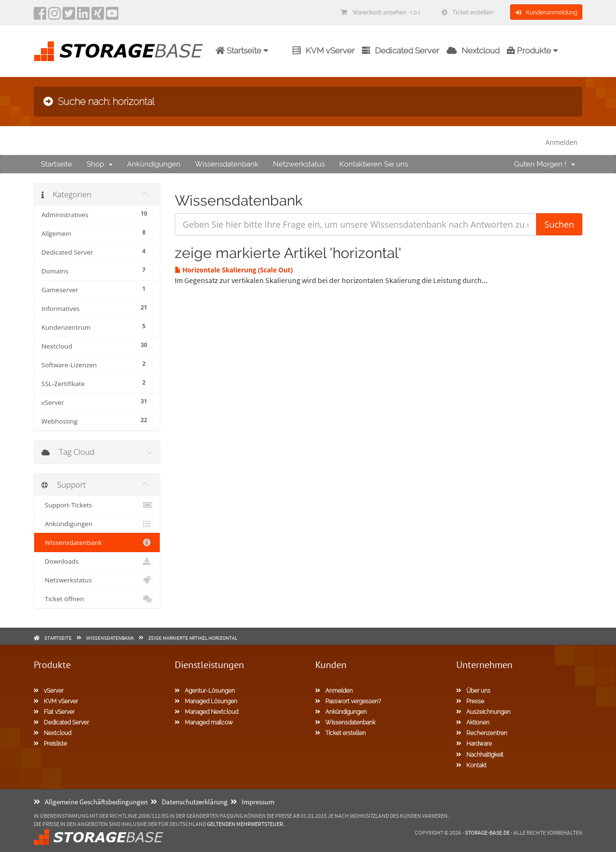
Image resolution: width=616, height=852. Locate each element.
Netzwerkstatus (299, 164)
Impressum (252, 802)
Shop (100, 164)
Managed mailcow (204, 723)
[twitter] (69, 16)
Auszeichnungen (483, 712)
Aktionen (473, 723)
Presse (470, 701)
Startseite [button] (242, 51)
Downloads (97, 561)
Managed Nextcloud (206, 712)
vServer (49, 691)
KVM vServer (324, 51)
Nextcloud (473, 51)
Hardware (474, 744)
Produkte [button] (533, 51)
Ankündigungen (154, 164)
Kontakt (471, 765)
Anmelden (561, 142)
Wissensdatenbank (227, 164)
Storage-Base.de (487, 833)
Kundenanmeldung (546, 13)
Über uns (473, 691)
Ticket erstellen (468, 13)
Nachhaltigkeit (480, 755)
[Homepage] (118, 51)
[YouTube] (112, 16)
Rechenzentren (482, 733)
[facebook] (40, 16)
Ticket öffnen (97, 599)
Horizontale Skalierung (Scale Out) (234, 270)
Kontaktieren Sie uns (374, 164)
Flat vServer (54, 712)
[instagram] (54, 16)
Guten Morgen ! (545, 164)
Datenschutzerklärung (189, 802)
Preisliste (50, 744)
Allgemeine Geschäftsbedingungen (91, 802)
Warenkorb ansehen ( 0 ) (380, 13)
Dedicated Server (401, 51)
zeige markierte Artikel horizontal (193, 638)
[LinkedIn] (83, 16)
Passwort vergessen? (348, 701)
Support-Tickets (97, 505)
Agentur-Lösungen (205, 691)
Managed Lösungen (206, 701)
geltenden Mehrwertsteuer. (246, 824)
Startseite (57, 164)
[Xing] (98, 16)
